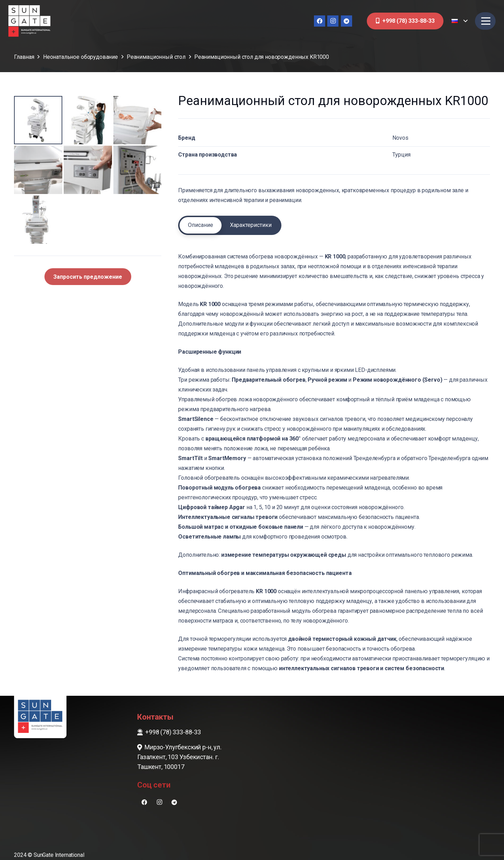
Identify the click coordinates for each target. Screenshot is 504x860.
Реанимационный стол (156, 57)
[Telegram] (346, 21)
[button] (459, 21)
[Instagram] (333, 21)
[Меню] (486, 21)
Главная (24, 57)
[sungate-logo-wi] (29, 21)
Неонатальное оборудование (80, 57)
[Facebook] (320, 21)
